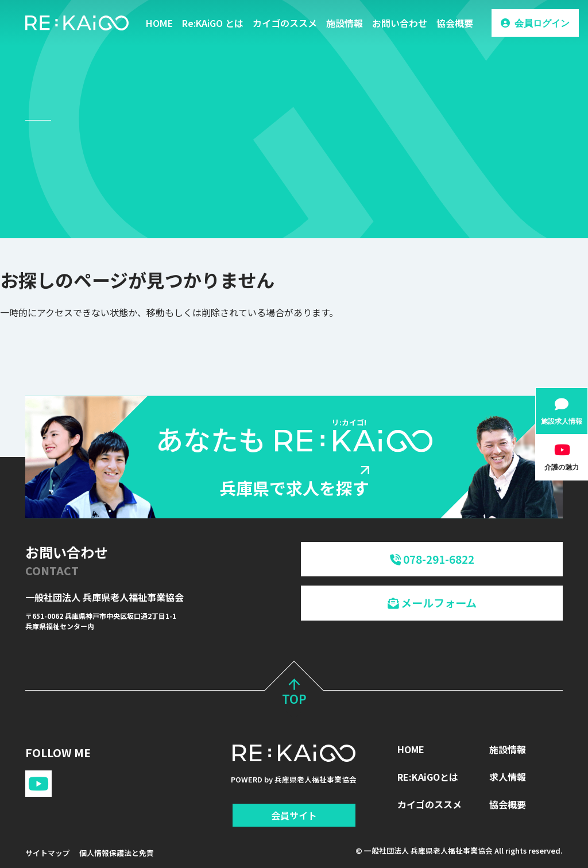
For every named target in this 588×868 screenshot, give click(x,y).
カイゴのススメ (285, 23)
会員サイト (294, 815)
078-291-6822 (432, 559)
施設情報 (345, 23)
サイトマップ (48, 853)
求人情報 (508, 777)
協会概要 (455, 23)
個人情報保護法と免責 (117, 853)
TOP (294, 694)
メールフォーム (432, 603)
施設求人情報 (562, 421)
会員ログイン (542, 23)
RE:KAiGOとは (428, 777)
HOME (159, 23)
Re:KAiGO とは (213, 23)
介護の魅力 (562, 467)
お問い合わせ (400, 23)
